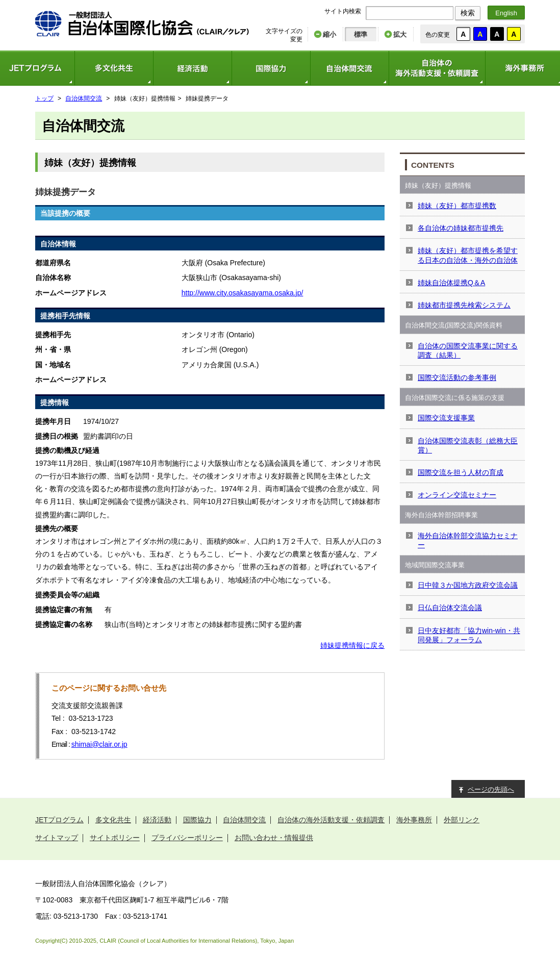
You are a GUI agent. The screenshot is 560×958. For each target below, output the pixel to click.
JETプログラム (59, 820)
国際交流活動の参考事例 (457, 377)
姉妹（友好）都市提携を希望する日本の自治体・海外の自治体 (468, 255)
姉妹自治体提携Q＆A (451, 283)
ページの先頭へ (491, 789)
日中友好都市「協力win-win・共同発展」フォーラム (469, 635)
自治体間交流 (349, 68)
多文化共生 (114, 68)
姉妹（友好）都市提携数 (457, 206)
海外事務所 (414, 820)
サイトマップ (57, 838)
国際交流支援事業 (446, 418)
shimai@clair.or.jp (99, 744)
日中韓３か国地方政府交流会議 (468, 585)
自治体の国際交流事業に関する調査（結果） (468, 350)
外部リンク (462, 820)
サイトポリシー (115, 838)
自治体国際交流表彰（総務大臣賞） (468, 445)
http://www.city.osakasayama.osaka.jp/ (243, 293)
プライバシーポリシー (187, 838)
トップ (44, 98)
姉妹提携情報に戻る (352, 645)
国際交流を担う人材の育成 (461, 472)
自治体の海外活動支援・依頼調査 (437, 68)
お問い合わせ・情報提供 (274, 838)
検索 (468, 13)
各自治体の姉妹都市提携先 (461, 228)
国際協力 (271, 68)
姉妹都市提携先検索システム (464, 305)
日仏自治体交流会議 (450, 608)
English (506, 13)
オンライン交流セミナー (457, 495)
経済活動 (192, 68)
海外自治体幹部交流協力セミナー (468, 540)
